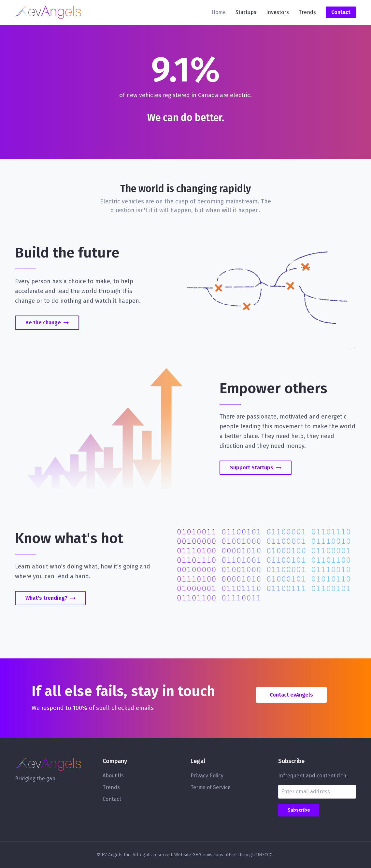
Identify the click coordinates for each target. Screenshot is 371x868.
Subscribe (299, 810)
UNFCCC (264, 855)
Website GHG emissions (199, 855)
